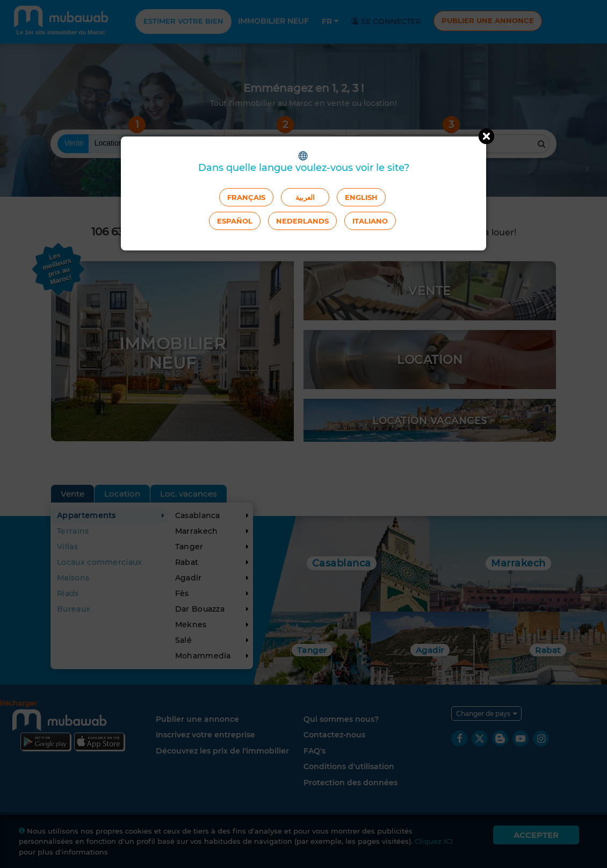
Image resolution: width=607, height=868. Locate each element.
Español (235, 221)
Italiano (370, 221)
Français (246, 197)
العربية (305, 197)
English (361, 197)
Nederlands (302, 221)
